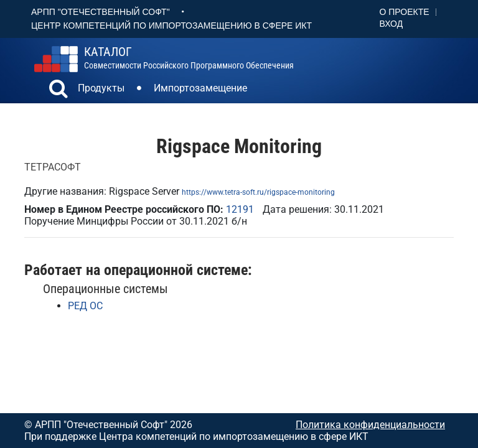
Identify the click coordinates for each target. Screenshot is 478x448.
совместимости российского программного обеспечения (189, 58)
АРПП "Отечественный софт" (101, 12)
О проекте (405, 12)
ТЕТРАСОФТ (53, 167)
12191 (240, 209)
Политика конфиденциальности (370, 425)
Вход (391, 24)
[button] (59, 90)
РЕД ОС (85, 306)
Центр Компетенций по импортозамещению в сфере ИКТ (171, 26)
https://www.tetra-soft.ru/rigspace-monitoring (258, 192)
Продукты (101, 88)
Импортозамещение (200, 88)
